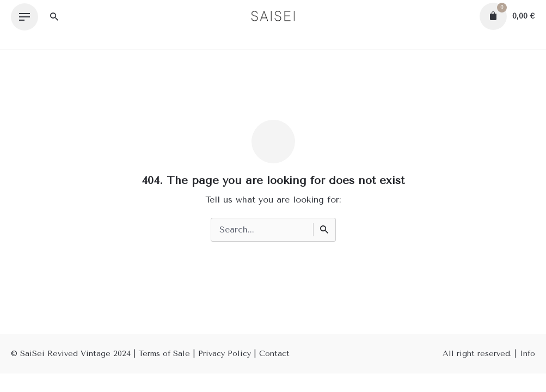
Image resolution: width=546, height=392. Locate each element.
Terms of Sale (164, 354)
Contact (274, 354)
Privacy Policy (225, 354)
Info (527, 354)
